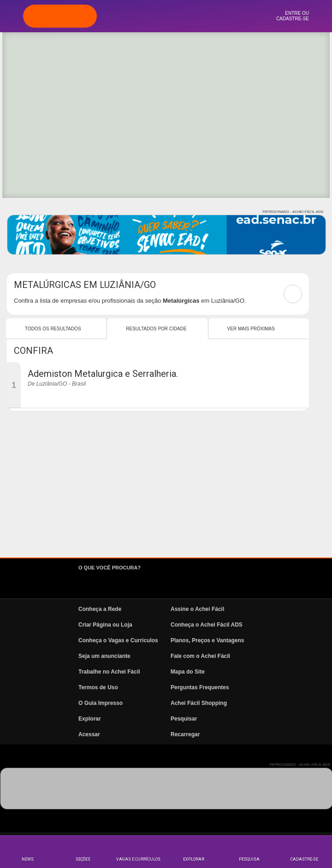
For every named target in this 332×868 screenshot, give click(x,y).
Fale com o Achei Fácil (200, 656)
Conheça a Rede (100, 609)
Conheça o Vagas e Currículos (118, 640)
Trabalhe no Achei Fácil (109, 672)
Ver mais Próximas (251, 329)
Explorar (194, 859)
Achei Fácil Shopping (199, 703)
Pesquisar (184, 719)
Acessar (89, 734)
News (28, 859)
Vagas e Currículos (138, 859)
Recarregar (185, 734)
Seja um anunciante (104, 656)
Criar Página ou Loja (105, 625)
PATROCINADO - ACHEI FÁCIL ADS (293, 212)
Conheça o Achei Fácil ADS (207, 625)
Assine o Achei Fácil (197, 609)
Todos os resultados (53, 329)
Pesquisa (249, 859)
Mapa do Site (188, 672)
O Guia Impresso (101, 703)
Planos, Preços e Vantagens (207, 640)
